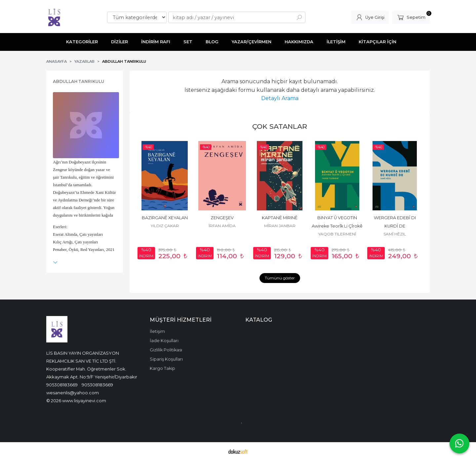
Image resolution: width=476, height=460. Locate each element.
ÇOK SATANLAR (280, 126)
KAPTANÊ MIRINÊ (280, 218)
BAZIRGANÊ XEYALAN (165, 218)
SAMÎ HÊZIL (395, 234)
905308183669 (62, 385)
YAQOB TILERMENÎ (337, 234)
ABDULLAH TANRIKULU (79, 81)
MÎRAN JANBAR (280, 226)
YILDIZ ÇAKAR (165, 226)
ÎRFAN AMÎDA (222, 226)
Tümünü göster (280, 278)
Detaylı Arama (280, 98)
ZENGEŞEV (222, 218)
